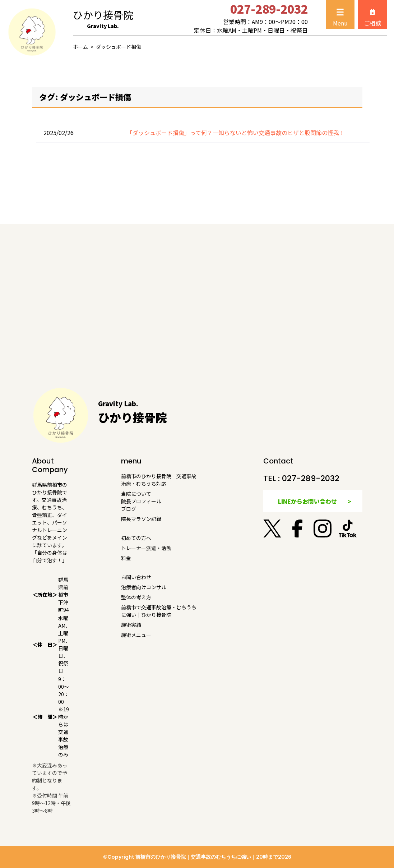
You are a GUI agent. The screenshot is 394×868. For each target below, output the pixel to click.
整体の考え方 (136, 597)
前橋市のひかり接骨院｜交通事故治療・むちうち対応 (159, 480)
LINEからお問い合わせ (307, 501)
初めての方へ (136, 538)
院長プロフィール (141, 501)
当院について (136, 494)
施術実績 (131, 625)
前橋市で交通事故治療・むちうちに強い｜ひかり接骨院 (159, 611)
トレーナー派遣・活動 (146, 548)
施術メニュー (136, 635)
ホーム (80, 47)
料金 (126, 558)
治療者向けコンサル (144, 587)
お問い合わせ (136, 577)
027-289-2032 (311, 478)
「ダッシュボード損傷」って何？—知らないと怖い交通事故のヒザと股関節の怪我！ (236, 133)
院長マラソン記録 (141, 519)
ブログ (129, 509)
